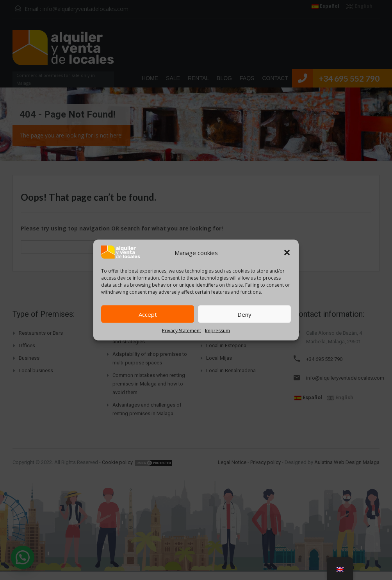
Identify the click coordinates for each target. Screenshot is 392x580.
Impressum (217, 331)
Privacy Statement (182, 331)
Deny (244, 314)
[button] (287, 252)
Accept (148, 314)
